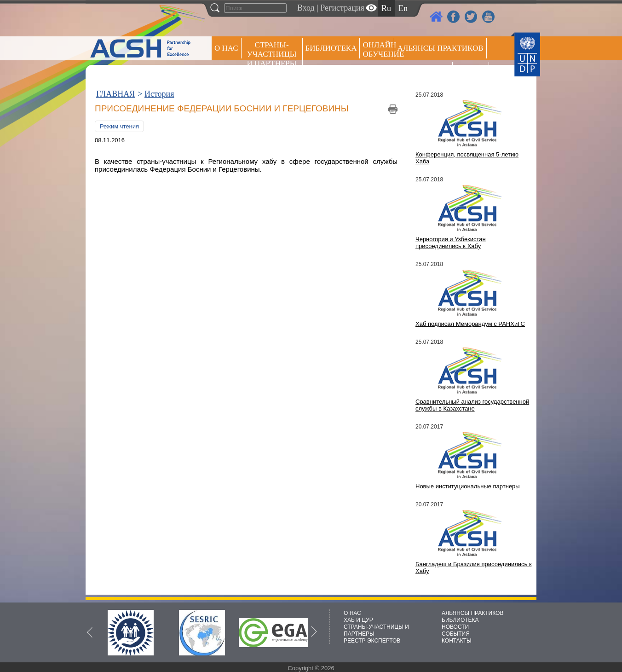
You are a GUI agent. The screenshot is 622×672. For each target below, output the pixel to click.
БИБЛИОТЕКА (460, 620)
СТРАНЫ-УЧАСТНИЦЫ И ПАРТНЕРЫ (272, 54)
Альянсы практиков (440, 48)
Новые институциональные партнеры (468, 486)
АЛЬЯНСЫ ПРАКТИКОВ (472, 613)
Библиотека (331, 48)
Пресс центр (423, 72)
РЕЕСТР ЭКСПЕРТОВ (472, 73)
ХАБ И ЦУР (358, 620)
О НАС (226, 48)
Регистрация (342, 8)
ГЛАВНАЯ (115, 94)
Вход (306, 8)
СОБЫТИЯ (456, 634)
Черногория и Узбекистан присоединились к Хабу (451, 243)
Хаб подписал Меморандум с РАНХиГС (470, 324)
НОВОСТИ (455, 627)
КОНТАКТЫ (457, 641)
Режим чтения (119, 126)
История (159, 94)
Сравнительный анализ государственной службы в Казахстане (472, 405)
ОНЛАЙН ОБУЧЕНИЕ (378, 49)
